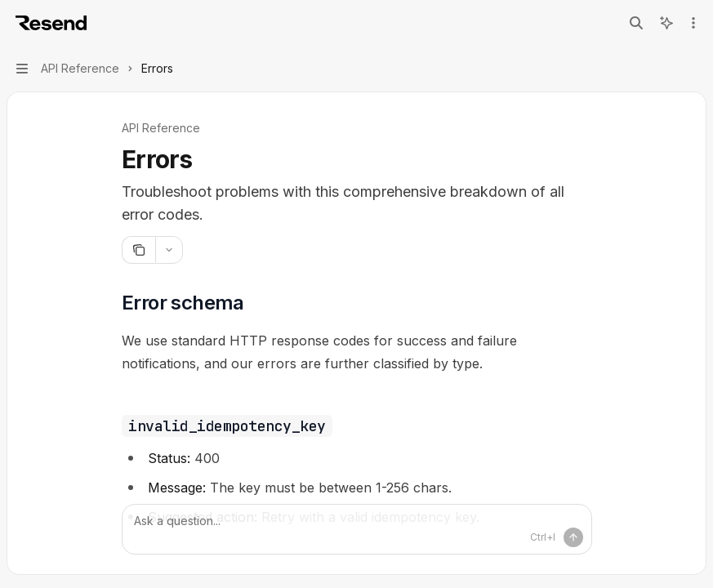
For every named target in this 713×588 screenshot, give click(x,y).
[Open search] (636, 23)
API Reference (161, 128)
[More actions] (692, 23)
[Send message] (573, 537)
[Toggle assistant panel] (666, 23)
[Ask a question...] (357, 529)
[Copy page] (138, 250)
